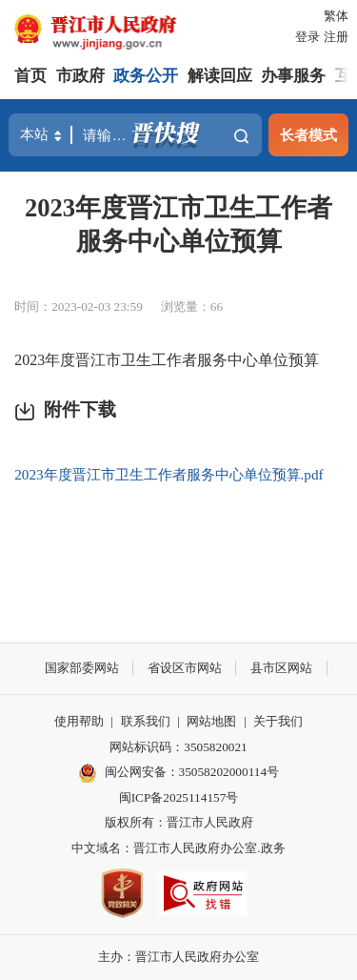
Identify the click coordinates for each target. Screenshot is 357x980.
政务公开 (146, 76)
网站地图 (211, 721)
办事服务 (293, 76)
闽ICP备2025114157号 (179, 797)
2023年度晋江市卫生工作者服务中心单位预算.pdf (169, 474)
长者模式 (308, 135)
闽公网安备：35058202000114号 (178, 773)
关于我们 (278, 721)
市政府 (80, 76)
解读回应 (220, 76)
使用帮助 (79, 721)
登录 (307, 37)
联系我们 (146, 721)
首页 (30, 76)
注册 (336, 37)
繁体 (336, 16)
